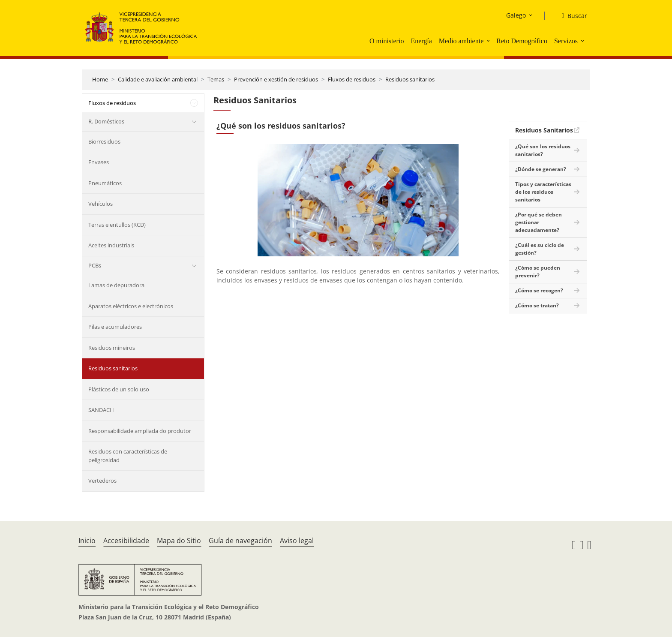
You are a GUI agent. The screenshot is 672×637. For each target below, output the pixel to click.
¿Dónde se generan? (541, 169)
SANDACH (101, 410)
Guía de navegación (240, 541)
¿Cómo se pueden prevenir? (538, 272)
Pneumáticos (105, 183)
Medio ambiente (461, 41)
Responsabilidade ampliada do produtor (140, 431)
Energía (421, 41)
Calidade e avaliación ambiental (158, 79)
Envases (99, 162)
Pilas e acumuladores (115, 327)
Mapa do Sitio (179, 541)
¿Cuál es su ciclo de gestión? (540, 249)
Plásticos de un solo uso (119, 389)
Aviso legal (297, 541)
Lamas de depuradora (116, 285)
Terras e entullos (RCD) (117, 225)
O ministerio (387, 41)
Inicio (87, 541)
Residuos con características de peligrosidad (128, 456)
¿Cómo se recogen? (539, 290)
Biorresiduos (104, 141)
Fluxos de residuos (352, 79)
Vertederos (102, 481)
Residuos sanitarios (410, 79)
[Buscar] (571, 16)
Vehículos (100, 204)
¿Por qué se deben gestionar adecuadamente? (538, 222)
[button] (489, 41)
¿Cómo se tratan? (537, 305)
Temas (216, 79)
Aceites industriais (111, 245)
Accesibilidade (126, 541)
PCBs (95, 265)
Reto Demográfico (522, 41)
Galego (516, 15)
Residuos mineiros (112, 348)
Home (100, 79)
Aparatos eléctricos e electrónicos (131, 306)
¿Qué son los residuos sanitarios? (543, 150)
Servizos (566, 41)
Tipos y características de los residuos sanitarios (543, 192)
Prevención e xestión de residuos (276, 79)
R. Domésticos (106, 121)
